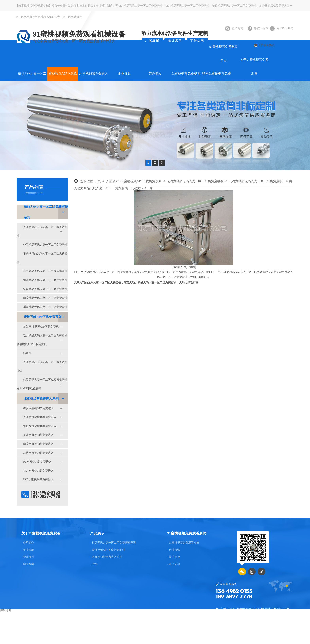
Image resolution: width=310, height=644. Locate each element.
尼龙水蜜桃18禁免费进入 (38, 435)
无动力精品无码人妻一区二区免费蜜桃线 (42, 366)
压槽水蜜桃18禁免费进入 (38, 453)
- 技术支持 (174, 557)
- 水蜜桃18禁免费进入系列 (106, 557)
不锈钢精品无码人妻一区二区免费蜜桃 (42, 258)
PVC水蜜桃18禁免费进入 (38, 480)
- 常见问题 (174, 564)
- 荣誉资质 (28, 557)
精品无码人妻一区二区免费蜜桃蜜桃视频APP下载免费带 (42, 384)
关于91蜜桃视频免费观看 (254, 67)
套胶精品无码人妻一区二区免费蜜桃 (45, 298)
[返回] (192, 267)
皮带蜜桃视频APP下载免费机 (41, 327)
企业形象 (124, 74)
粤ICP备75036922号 (262, 633)
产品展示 (112, 181)
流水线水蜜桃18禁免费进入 (40, 426)
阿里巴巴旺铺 (282, 28)
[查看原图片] (179, 267)
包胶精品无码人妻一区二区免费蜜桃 (45, 245)
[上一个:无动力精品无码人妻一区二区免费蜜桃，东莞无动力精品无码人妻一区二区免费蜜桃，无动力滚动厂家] (142, 272)
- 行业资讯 (174, 550)
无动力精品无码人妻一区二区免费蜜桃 (139, 6)
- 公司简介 (28, 543)
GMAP (164, 633)
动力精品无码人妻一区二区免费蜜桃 (187, 6)
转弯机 (27, 353)
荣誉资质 (155, 74)
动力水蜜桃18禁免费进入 (38, 471)
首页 (98, 181)
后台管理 (285, 633)
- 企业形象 (28, 550)
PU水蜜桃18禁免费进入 (37, 462)
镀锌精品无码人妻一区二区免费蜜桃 (45, 280)
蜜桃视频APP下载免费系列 (43, 317)
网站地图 (6, 610)
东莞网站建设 (140, 633)
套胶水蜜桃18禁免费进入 (38, 444)
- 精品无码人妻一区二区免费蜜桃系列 (113, 543)
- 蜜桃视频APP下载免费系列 (107, 550)
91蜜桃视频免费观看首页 (224, 54)
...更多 (94, 564)
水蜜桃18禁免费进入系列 (41, 399)
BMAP (154, 633)
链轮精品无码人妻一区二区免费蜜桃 (234, 6)
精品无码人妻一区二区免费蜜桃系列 (46, 212)
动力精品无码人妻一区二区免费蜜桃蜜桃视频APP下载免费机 (42, 340)
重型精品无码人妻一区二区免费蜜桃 (45, 307)
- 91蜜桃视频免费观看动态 (183, 543)
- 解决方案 (28, 564)
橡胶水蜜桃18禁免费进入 (38, 408)
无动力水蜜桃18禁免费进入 (40, 417)
